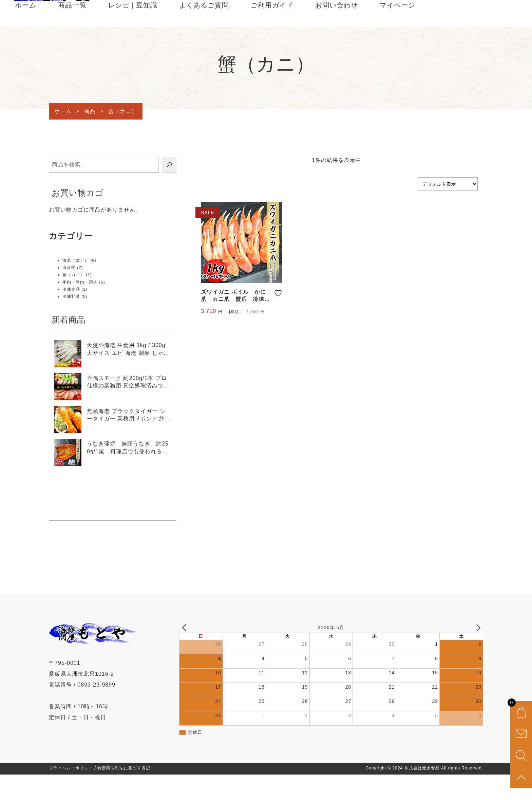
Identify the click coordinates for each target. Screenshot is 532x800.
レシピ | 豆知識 (133, 31)
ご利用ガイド (272, 31)
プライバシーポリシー (71, 794)
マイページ (397, 31)
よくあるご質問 (204, 31)
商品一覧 (72, 31)
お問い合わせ (337, 31)
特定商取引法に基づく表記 (124, 794)
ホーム (26, 31)
